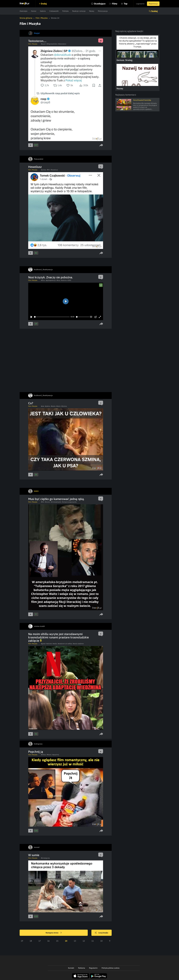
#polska (44, 170)
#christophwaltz (56, 502)
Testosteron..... (37, 41)
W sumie (34, 855)
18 (31, 941)
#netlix (55, 644)
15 (57, 941)
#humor (48, 502)
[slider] (52, 317)
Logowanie (140, 4)
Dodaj (44, 4)
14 (66, 941)
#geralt (43, 644)
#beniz (58, 406)
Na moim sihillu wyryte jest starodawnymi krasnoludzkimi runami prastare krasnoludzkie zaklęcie (59, 637)
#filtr (48, 170)
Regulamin (93, 968)
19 (22, 941)
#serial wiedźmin (78, 644)
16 (48, 941)
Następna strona (54, 933)
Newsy (92, 11)
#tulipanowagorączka (69, 502)
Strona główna (26, 18)
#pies (43, 406)
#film (43, 502)
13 (75, 941)
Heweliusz (35, 167)
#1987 (69, 280)
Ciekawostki (54, 11)
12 (84, 941)
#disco (43, 280)
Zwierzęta (23, 11)
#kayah (43, 44)
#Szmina (64, 406)
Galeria (43, 11)
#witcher (49, 644)
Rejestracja (153, 4)
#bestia (53, 406)
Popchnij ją (36, 752)
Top (126, 4)
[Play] (31, 317)
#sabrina (64, 280)
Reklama (82, 968)
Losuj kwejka (101, 933)
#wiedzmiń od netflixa (65, 644)
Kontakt (71, 968)
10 (101, 941)
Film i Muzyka (42, 18)
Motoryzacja (103, 11)
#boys (58, 280)
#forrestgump (45, 858)
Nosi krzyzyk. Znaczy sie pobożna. (50, 277)
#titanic (49, 755)
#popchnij (56, 755)
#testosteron (62, 44)
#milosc (43, 755)
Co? (31, 403)
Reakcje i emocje (79, 11)
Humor (34, 11)
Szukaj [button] (154, 11)
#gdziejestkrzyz (51, 280)
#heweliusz (54, 170)
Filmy (115, 4)
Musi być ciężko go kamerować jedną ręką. (56, 499)
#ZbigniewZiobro (52, 44)
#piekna (48, 406)
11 (93, 941)
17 (40, 941)
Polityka (65, 11)
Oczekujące (100, 4)
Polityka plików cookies (111, 968)
